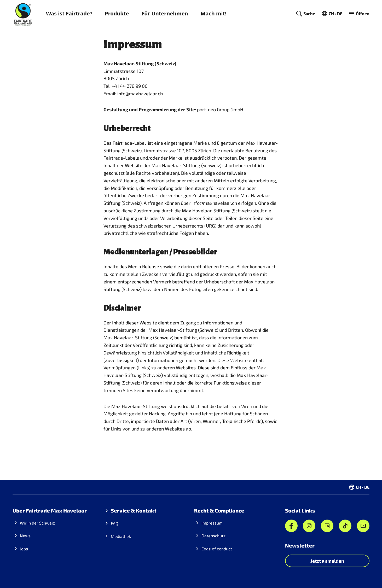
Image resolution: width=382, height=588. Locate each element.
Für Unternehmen (165, 13)
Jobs (24, 549)
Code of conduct (217, 549)
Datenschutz (213, 536)
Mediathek (121, 536)
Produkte (117, 13)
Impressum (212, 523)
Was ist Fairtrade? (69, 13)
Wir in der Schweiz (37, 523)
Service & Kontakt (134, 510)
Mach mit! (214, 13)
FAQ (115, 523)
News (25, 536)
